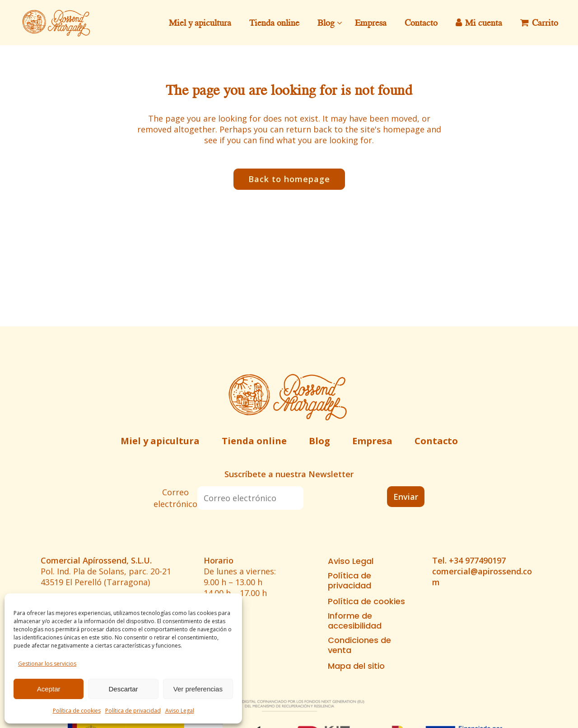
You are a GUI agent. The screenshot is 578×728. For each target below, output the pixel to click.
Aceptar (49, 689)
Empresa (372, 441)
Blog (319, 441)
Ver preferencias (198, 689)
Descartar (123, 689)
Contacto (436, 441)
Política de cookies (77, 711)
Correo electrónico (175, 498)
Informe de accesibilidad (355, 621)
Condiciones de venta (359, 645)
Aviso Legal (180, 711)
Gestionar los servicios (47, 664)
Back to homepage (289, 179)
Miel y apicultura (160, 441)
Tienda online (254, 441)
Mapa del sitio (356, 666)
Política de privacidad (133, 711)
